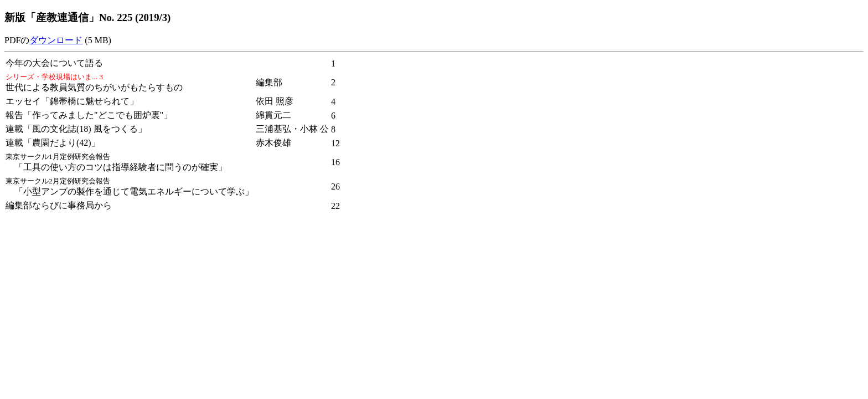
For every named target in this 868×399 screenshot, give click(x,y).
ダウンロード (56, 40)
